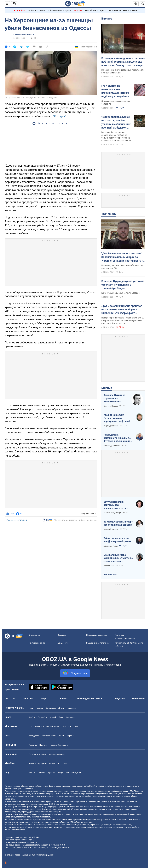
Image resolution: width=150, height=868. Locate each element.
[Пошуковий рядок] (143, 4)
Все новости (139, 699)
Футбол (32, 717)
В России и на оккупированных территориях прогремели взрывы (123, 71)
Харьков (40, 708)
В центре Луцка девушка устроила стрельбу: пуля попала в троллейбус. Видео (123, 285)
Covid (64, 763)
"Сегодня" (59, 116)
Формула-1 (71, 717)
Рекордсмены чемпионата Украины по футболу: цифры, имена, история (117, 438)
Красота (52, 773)
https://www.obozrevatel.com (102, 786)
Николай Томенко (111, 529)
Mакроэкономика (57, 754)
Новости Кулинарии (59, 745)
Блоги (99, 699)
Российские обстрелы (96, 10)
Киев (31, 708)
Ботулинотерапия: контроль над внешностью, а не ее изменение (115, 505)
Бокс (61, 717)
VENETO (78, 10)
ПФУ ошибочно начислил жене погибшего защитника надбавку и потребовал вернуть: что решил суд (116, 91)
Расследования (86, 699)
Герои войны (19, 10)
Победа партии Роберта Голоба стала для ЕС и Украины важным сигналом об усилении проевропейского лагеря (123, 321)
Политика (28, 699)
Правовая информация (97, 635)
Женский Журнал (73, 773)
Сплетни (42, 773)
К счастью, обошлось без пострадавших (121, 293)
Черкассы (71, 708)
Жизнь (63, 699)
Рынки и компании (37, 754)
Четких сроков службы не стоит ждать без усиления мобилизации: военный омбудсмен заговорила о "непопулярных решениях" (116, 122)
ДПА (64, 726)
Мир (43, 699)
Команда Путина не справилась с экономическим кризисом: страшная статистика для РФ (115, 398)
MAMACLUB (54, 763)
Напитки (43, 745)
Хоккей (53, 717)
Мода (60, 773)
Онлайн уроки (53, 726)
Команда (62, 635)
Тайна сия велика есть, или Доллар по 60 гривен (117, 540)
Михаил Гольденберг (112, 513)
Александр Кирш (111, 546)
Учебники (39, 726)
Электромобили (49, 736)
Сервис (70, 736)
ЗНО (70, 726)
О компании (34, 635)
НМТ (77, 726)
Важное (107, 19)
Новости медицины (38, 763)
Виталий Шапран (111, 406)
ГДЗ (31, 726)
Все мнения (110, 575)
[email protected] (38, 848)
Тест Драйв (34, 736)
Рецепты (33, 745)
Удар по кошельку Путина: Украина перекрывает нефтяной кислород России (117, 418)
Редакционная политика (17, 520)
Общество (119, 699)
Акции (62, 736)
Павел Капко (109, 566)
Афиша (32, 773)
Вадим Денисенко (111, 426)
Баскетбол (43, 717)
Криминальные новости (24, 35)
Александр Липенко (112, 446)
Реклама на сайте (37, 643)
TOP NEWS (109, 214)
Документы (63, 643)
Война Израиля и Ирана (59, 10)
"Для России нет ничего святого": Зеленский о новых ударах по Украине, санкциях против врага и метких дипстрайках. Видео (122, 257)
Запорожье (51, 708)
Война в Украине (36, 10)
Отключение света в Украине (123, 10)
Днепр (61, 708)
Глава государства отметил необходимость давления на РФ (122, 267)
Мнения (107, 388)
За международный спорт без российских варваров (118, 523)
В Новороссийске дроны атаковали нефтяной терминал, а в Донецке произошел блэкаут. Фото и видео (123, 62)
